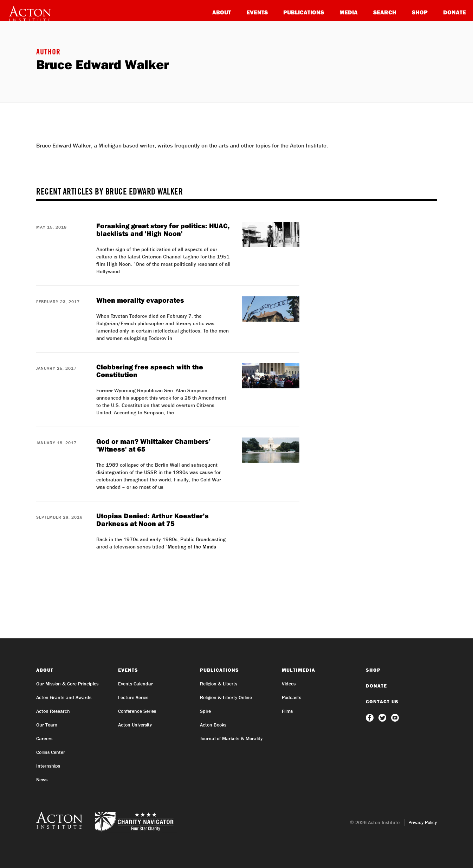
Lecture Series (133, 697)
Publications (304, 12)
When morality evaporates (140, 300)
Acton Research (53, 711)
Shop (420, 12)
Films (287, 711)
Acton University (135, 725)
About (222, 12)
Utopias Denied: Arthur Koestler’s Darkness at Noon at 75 (153, 520)
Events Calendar (135, 684)
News (42, 780)
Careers (44, 738)
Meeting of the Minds (192, 547)
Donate (455, 12)
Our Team (47, 725)
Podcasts (291, 697)
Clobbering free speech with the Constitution (150, 371)
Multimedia (299, 670)
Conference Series (137, 711)
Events (257, 12)
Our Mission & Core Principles (67, 684)
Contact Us (382, 702)
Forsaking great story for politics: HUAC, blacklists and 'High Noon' (163, 229)
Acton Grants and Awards (64, 697)
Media (349, 12)
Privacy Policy (423, 822)
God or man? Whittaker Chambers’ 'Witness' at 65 (154, 445)
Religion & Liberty (219, 684)
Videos (289, 684)
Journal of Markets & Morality (231, 738)
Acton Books (213, 725)
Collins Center (51, 752)
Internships (48, 766)
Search (385, 12)
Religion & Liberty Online (226, 697)
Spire (205, 711)
